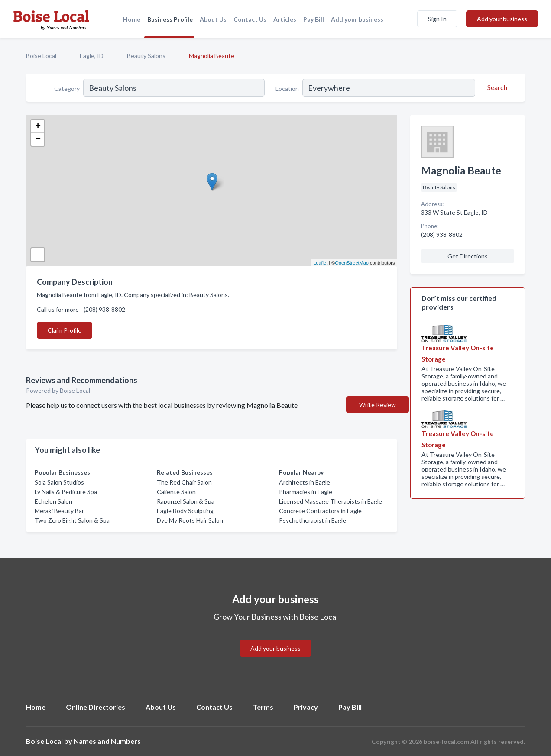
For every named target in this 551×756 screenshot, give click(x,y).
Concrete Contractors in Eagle (320, 511)
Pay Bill (314, 19)
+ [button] (38, 126)
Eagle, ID (92, 56)
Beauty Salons (146, 56)
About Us (213, 19)
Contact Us (250, 19)
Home (132, 19)
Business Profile (170, 19)
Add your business (357, 19)
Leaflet (320, 263)
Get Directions (468, 256)
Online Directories (96, 707)
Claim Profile (65, 330)
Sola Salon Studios (59, 482)
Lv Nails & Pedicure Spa (66, 492)
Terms (263, 707)
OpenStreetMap (352, 263)
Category (67, 89)
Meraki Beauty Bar (59, 511)
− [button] (38, 139)
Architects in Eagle (305, 482)
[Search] (496, 87)
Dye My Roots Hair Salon (190, 520)
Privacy (306, 707)
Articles (285, 19)
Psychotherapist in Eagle (313, 520)
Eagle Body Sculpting (185, 511)
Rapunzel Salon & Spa (186, 501)
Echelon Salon (53, 501)
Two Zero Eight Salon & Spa (72, 520)
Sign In (437, 19)
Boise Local (41, 56)
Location (287, 89)
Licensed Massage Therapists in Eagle (331, 501)
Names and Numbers (107, 741)
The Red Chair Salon (184, 482)
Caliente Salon (176, 492)
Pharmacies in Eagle (306, 492)
